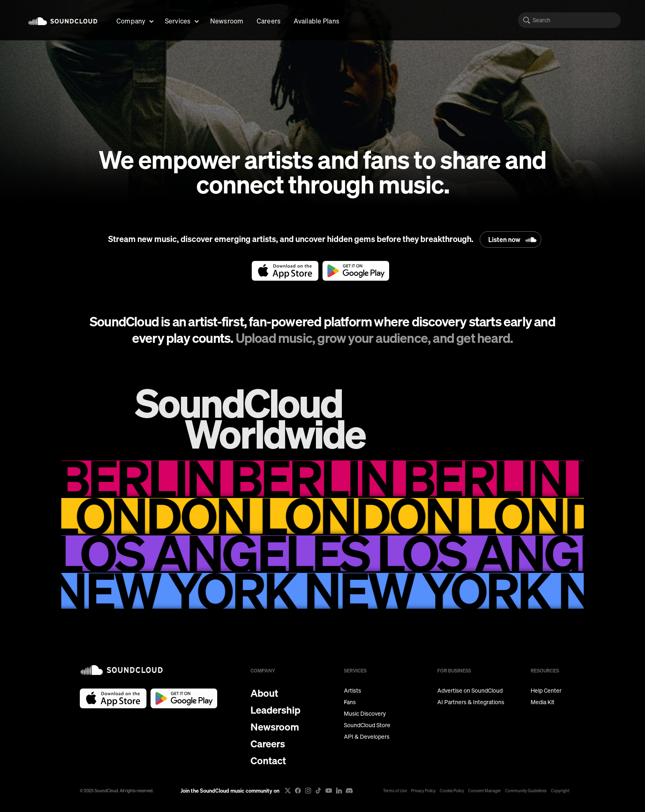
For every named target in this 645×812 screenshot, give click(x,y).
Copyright (560, 791)
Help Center (546, 691)
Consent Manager (485, 791)
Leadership (275, 710)
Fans (350, 702)
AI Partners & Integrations (471, 702)
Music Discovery (365, 714)
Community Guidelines (526, 791)
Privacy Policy (423, 791)
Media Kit (543, 702)
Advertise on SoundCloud (470, 691)
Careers (269, 21)
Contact (268, 761)
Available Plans (317, 21)
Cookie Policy (452, 791)
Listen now (504, 240)
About (264, 693)
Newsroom (227, 21)
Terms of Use (395, 791)
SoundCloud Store (367, 725)
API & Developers (367, 737)
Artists (353, 691)
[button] (134, 20)
